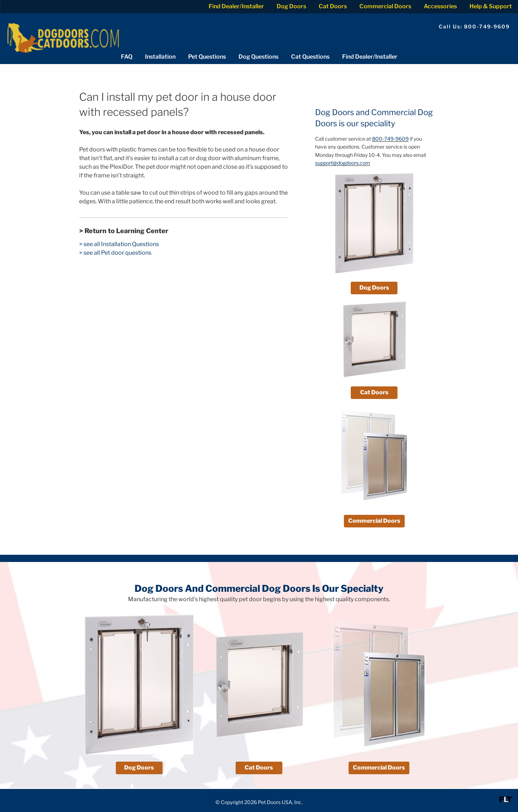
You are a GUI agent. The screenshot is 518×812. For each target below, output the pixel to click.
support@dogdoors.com (343, 163)
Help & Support (491, 6)
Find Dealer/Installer (236, 6)
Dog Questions (258, 57)
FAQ (127, 57)
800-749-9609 (390, 139)
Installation (160, 57)
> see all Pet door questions (115, 253)
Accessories (440, 6)
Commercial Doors (385, 6)
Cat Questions (310, 57)
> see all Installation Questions (119, 244)
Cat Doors (333, 6)
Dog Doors (291, 6)
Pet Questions (207, 57)
